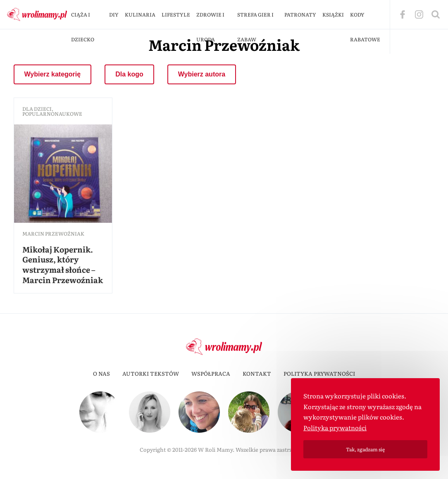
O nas (101, 373)
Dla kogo (129, 74)
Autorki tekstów (151, 373)
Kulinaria (140, 14)
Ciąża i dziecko (83, 27)
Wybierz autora (202, 74)
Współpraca (211, 373)
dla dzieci (37, 109)
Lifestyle (176, 14)
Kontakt (257, 373)
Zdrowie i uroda (210, 27)
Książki (333, 14)
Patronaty (300, 14)
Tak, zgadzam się (365, 449)
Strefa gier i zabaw (255, 27)
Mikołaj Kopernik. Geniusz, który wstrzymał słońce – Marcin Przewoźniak (63, 265)
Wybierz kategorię (53, 74)
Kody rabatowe (365, 27)
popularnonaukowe (52, 114)
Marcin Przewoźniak (53, 234)
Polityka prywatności (319, 373)
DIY (114, 14)
